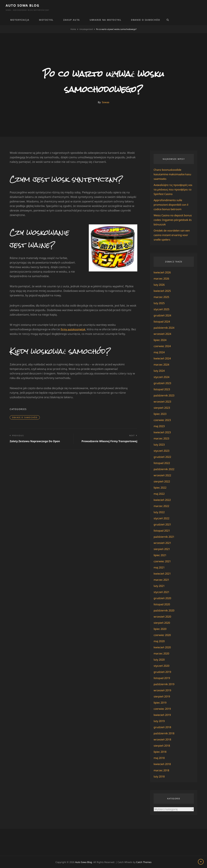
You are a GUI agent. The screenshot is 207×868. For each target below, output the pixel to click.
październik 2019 (165, 684)
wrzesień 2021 (163, 543)
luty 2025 (160, 303)
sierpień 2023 (162, 407)
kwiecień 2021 (163, 573)
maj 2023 (160, 426)
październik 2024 (165, 328)
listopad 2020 (162, 604)
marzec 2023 (162, 438)
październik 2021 (165, 536)
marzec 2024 (162, 364)
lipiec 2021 (160, 555)
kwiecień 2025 (163, 291)
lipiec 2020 (160, 629)
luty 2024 (160, 371)
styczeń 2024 (162, 377)
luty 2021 (160, 586)
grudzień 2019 (163, 672)
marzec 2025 (162, 297)
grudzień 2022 (163, 457)
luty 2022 (160, 512)
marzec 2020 (162, 653)
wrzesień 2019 (163, 690)
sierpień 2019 (162, 696)
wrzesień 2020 (163, 616)
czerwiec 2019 (163, 709)
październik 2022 (165, 469)
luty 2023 (160, 444)
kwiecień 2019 (163, 715)
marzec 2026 (162, 278)
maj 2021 (160, 567)
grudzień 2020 (163, 598)
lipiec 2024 (160, 340)
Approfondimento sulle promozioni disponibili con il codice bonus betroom (171, 205)
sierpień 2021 (162, 549)
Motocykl (46, 20)
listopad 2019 (162, 678)
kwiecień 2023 (163, 432)
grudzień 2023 (163, 383)
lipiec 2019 (160, 702)
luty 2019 (160, 721)
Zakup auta (72, 20)
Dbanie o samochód (145, 20)
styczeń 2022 (162, 518)
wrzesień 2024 (163, 334)
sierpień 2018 (162, 745)
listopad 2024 (162, 321)
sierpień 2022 (162, 481)
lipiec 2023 (160, 414)
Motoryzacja (20, 20)
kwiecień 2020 (163, 647)
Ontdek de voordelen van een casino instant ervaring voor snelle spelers (173, 235)
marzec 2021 (162, 580)
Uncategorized (86, 29)
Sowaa (106, 102)
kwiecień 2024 (163, 358)
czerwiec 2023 (163, 420)
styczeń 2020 (162, 666)
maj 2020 (160, 641)
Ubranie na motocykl (106, 20)
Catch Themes (144, 862)
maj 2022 (160, 493)
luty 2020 (160, 659)
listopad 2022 (162, 463)
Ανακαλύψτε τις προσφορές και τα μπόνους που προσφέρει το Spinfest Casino (174, 189)
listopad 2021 (162, 530)
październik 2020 (165, 610)
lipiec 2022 (160, 487)
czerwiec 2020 (163, 635)
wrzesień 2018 (163, 739)
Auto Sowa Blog (22, 5)
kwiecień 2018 (163, 764)
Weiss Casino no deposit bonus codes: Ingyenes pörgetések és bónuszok (174, 220)
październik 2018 (165, 733)
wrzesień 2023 (163, 401)
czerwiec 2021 (163, 561)
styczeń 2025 (162, 309)
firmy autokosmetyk (74, 329)
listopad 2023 (162, 389)
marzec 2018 (162, 770)
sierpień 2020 (162, 623)
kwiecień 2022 (163, 500)
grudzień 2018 (163, 727)
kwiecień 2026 (163, 272)
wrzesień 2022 (163, 475)
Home (73, 29)
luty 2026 (160, 285)
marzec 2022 (162, 506)
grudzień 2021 (163, 524)
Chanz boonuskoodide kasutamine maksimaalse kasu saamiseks (174, 174)
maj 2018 (160, 758)
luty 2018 (160, 776)
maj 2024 (160, 352)
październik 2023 (165, 395)
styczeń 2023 (162, 450)
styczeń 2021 (162, 592)
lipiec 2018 (160, 752)
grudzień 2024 (163, 315)
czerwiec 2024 (163, 346)
